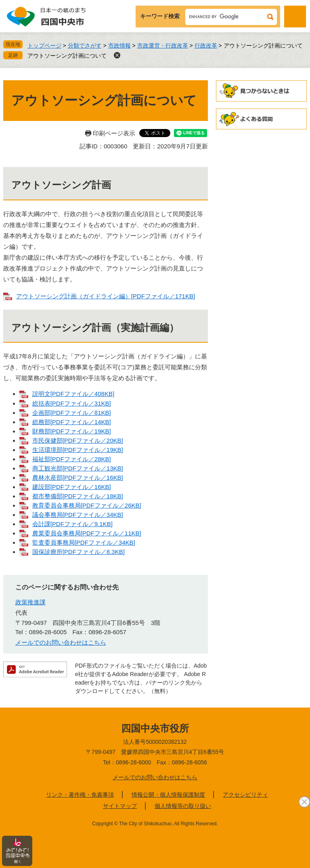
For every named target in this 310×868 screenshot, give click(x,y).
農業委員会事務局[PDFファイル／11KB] (87, 533)
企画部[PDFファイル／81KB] (72, 413)
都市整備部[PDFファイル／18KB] (78, 496)
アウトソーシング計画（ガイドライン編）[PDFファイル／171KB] (106, 296)
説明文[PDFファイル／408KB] (73, 394)
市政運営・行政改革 (163, 46)
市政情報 (119, 46)
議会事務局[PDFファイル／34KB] (78, 515)
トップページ (44, 46)
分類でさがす (85, 46)
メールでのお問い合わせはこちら (61, 642)
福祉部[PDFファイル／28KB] (72, 459)
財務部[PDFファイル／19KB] (72, 431)
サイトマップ (120, 806)
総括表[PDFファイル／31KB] (72, 403)
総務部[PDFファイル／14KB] (72, 422)
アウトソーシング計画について (67, 56)
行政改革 (206, 46)
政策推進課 (30, 602)
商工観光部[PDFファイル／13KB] (78, 468)
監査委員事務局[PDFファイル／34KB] (84, 542)
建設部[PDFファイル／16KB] (72, 487)
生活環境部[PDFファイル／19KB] (78, 450)
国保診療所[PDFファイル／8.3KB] (79, 552)
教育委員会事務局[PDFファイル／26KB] (87, 505)
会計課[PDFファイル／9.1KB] (72, 524)
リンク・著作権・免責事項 (80, 795)
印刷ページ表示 (114, 133)
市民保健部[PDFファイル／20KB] (78, 440)
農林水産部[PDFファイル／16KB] (78, 478)
